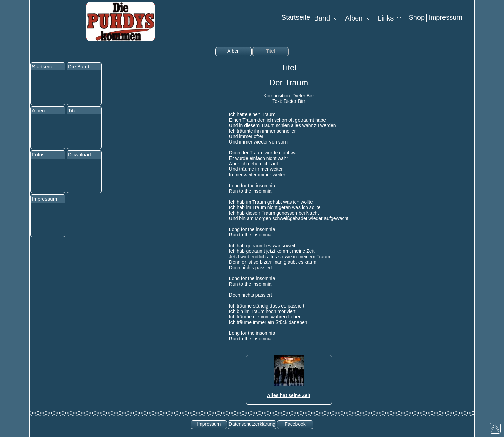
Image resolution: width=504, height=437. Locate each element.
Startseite (296, 17)
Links (392, 18)
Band (328, 18)
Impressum (445, 17)
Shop (417, 17)
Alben (359, 18)
